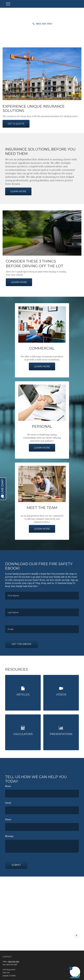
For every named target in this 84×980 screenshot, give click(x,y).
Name (8, 784)
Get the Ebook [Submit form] (22, 644)
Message (9, 834)
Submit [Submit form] (16, 863)
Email (8, 801)
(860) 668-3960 (42, 24)
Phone (8, 818)
